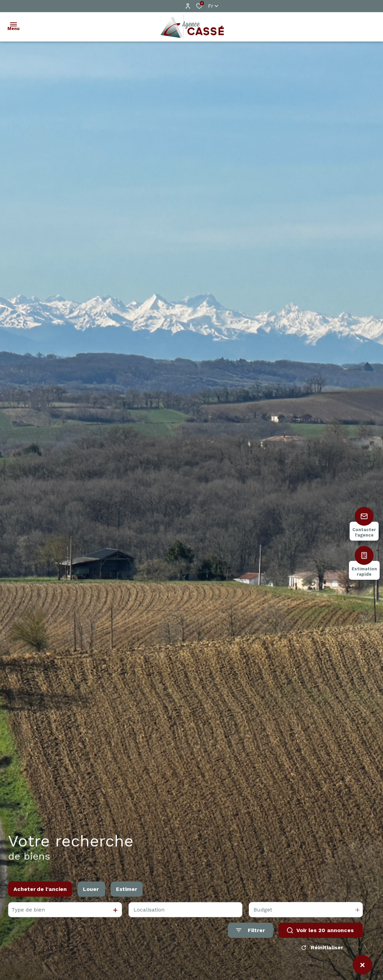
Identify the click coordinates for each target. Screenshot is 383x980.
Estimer (127, 895)
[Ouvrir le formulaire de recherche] (251, 937)
